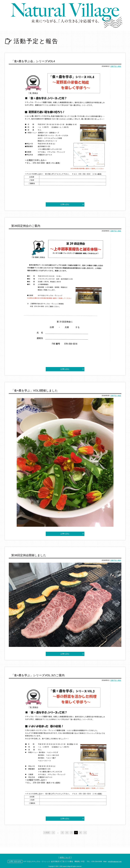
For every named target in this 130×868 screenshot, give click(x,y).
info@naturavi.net (115, 861)
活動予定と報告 (116, 66)
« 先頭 (47, 832)
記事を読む (65, 204)
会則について (65, 857)
